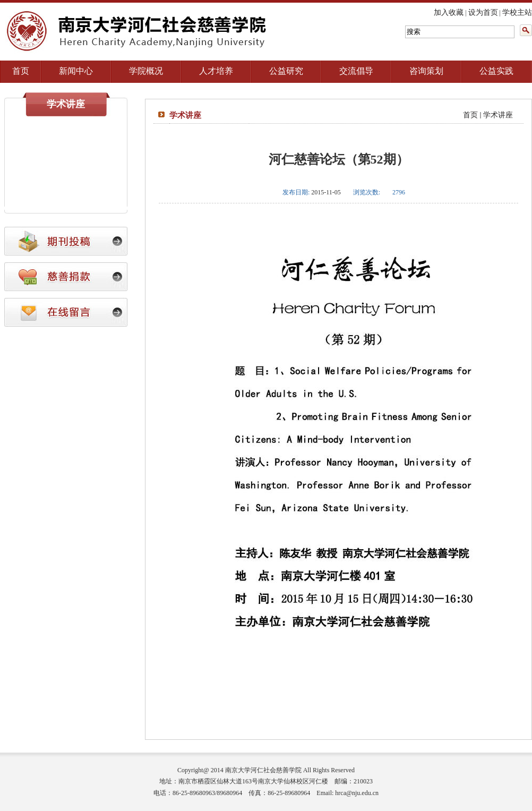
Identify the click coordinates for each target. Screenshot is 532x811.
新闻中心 (76, 71)
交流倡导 (356, 71)
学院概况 (146, 71)
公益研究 (286, 71)
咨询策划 (426, 71)
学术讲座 (498, 115)
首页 (21, 71)
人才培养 (216, 71)
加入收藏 (449, 12)
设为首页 (483, 12)
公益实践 (496, 71)
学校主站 (517, 12)
